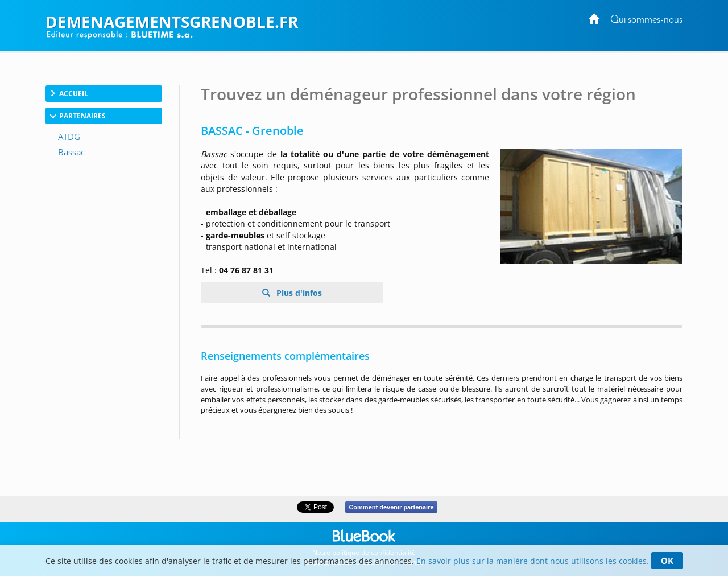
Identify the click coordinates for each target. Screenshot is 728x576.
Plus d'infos (298, 293)
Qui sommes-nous (646, 20)
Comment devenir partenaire (391, 507)
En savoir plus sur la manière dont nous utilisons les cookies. (533, 561)
